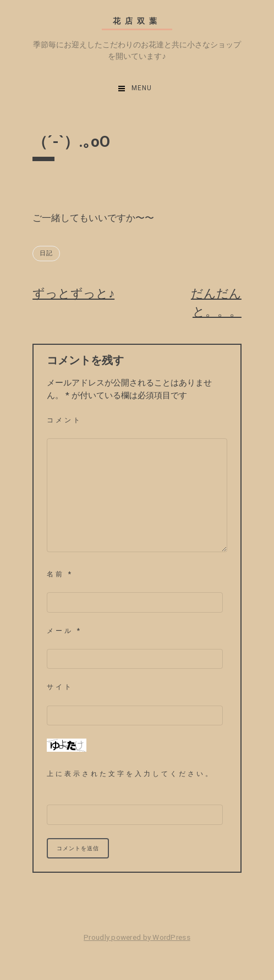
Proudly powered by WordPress (137, 937)
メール (64, 631)
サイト (60, 687)
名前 (60, 574)
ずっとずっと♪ (73, 293)
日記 (46, 253)
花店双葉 (137, 21)
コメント (64, 420)
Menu (142, 88)
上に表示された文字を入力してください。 (130, 774)
